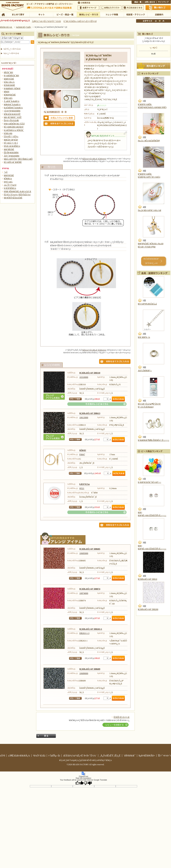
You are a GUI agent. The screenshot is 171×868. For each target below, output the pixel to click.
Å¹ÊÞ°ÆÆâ (159, 14)
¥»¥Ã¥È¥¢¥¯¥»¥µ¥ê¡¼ (13, 108)
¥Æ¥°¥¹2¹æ (85, 484)
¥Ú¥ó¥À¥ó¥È (9, 85)
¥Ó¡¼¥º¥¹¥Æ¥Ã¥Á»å (147, 304)
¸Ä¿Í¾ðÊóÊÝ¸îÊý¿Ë (110, 756)
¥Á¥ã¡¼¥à (8, 133)
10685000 (84, 553)
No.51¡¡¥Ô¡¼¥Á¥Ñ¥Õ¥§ (149, 141)
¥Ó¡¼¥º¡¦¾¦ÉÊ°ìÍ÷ (65, 14)
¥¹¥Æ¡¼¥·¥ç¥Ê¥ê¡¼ (12, 146)
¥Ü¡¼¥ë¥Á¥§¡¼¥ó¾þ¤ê (14, 127)
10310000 (84, 377)
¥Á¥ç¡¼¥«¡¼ (9, 82)
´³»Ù (6, 172)
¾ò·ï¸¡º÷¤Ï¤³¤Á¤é (11, 53)
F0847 (82, 455)
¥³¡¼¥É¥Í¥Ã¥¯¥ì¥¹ (11, 76)
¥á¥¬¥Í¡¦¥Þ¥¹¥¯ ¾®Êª (13, 117)
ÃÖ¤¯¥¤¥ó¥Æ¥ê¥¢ (12, 156)
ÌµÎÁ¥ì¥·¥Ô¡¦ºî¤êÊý (88, 14)
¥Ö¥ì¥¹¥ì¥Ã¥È (10, 95)
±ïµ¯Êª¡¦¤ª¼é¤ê (10, 185)
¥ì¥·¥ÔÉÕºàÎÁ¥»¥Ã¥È (13, 198)
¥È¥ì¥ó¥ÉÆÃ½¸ (112, 14)
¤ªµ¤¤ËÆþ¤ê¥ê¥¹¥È (111, 8)
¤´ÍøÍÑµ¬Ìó (54, 756)
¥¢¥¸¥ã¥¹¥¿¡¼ (144, 337)
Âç (163, 21)
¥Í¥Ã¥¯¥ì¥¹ (8, 72)
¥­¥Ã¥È (41, 14)
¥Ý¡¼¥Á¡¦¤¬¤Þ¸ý (11, 143)
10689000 (84, 673)
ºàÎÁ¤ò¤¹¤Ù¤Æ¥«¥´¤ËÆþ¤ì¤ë (94, 159)
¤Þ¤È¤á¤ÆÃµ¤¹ (18, 14)
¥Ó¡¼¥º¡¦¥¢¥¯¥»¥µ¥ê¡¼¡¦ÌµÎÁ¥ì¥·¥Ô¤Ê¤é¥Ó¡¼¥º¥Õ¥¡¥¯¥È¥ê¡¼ (85, 760)
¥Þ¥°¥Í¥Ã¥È (9, 149)
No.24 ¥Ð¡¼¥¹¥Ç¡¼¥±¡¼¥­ (150, 210)
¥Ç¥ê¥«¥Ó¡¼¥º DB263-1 (91, 629)
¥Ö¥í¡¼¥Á (8, 98)
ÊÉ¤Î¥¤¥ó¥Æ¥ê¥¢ (11, 153)
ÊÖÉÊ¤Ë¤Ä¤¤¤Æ (122, 717)
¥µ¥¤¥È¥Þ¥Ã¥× (164, 2)
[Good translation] (79, 783)
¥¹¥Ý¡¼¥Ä (8, 182)
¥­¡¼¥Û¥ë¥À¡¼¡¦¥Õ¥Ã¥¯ (14, 130)
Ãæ (160, 21)
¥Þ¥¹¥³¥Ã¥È (9, 175)
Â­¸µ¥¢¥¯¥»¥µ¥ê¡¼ (12, 101)
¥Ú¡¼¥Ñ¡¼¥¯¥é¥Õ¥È (13, 162)
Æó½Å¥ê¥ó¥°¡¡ (145, 371)
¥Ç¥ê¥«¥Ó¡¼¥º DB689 (90, 669)
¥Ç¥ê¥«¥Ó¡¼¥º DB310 (90, 373)
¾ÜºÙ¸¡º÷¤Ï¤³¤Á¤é (12, 49)
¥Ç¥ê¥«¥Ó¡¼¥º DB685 (90, 549)
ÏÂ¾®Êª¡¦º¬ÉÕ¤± (11, 136)
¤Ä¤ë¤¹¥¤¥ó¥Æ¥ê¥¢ (12, 111)
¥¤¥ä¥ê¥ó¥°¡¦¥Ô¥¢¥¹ (12, 88)
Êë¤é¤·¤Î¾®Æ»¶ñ (11, 120)
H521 (82, 488)
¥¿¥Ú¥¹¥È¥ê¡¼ (10, 188)
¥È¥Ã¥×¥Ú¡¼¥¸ (6, 27)
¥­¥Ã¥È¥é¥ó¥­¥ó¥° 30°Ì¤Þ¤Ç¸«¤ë (151, 261)
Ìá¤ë (46, 736)
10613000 (84, 418)
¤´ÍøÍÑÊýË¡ (84, 2)
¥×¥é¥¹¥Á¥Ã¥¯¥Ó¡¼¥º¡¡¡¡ (149, 482)
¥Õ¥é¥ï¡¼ (8, 179)
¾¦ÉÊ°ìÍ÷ (137, 2)
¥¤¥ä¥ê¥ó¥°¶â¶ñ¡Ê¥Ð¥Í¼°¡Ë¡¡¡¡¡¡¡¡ (153, 440)
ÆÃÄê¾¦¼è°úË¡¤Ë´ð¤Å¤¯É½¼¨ (80, 756)
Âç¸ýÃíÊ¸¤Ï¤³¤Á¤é (133, 8)
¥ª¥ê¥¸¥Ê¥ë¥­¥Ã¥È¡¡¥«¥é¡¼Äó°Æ (18, 191)
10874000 (84, 593)
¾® (156, 21)
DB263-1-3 (84, 633)
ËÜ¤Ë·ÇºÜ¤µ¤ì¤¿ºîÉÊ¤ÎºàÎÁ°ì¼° (17, 195)
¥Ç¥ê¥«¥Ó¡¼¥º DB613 (90, 413)
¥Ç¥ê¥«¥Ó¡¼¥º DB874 (90, 589)
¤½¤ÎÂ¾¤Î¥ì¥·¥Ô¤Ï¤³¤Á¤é (97, 404)
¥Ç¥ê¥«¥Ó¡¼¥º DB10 (148, 579)
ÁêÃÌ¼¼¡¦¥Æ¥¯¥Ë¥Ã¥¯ (135, 14)
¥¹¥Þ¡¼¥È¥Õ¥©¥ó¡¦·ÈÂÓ (14, 124)
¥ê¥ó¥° (7, 92)
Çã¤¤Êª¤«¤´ (158, 8)
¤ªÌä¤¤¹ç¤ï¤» (150, 2)
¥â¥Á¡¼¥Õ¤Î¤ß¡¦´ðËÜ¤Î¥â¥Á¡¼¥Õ (18, 159)
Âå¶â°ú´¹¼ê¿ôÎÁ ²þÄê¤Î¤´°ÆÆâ (46, 21)
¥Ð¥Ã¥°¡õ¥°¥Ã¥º (11, 140)
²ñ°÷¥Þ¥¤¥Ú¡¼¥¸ (88, 8)
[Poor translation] (88, 783)
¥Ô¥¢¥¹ (83, 450)
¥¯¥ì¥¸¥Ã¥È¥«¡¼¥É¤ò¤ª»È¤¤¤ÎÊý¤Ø (80, 21)
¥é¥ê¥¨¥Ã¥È (9, 79)
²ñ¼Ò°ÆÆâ (39, 756)
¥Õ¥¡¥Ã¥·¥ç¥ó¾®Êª (12, 114)
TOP (3, 14)
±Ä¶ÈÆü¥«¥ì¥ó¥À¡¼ (19, 756)
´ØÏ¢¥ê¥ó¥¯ (130, 756)
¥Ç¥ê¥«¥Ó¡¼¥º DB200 (148, 609)
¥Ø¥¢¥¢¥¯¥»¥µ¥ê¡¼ (12, 105)
